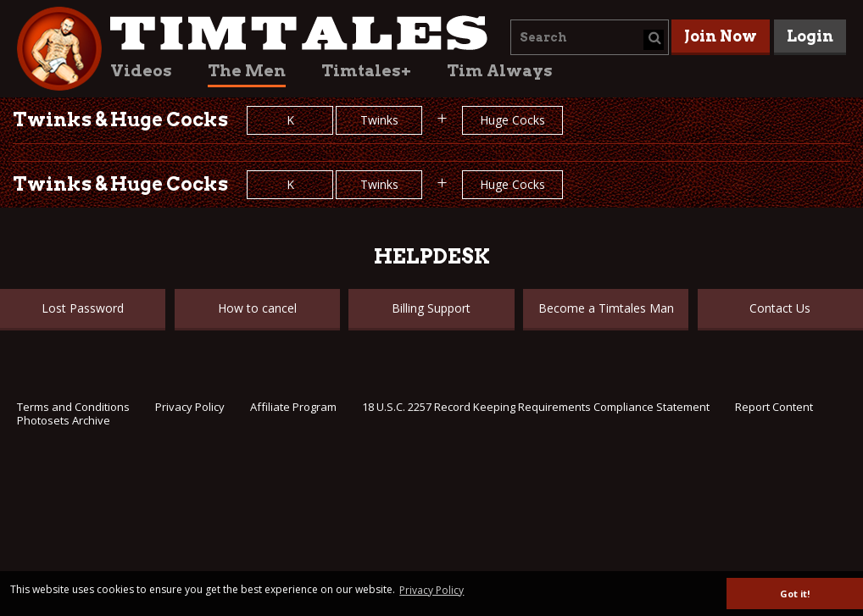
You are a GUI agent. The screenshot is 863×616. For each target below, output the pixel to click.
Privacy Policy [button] (431, 590)
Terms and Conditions (73, 407)
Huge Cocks (512, 120)
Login (810, 36)
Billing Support (431, 308)
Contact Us (780, 308)
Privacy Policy (190, 407)
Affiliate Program (293, 407)
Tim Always (500, 71)
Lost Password (83, 308)
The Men (247, 71)
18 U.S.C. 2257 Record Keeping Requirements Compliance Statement (536, 407)
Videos (141, 71)
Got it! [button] (795, 594)
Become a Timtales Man (606, 308)
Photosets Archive (64, 420)
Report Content (774, 407)
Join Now (721, 36)
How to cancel (257, 308)
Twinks (379, 120)
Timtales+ (366, 71)
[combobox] (590, 37)
